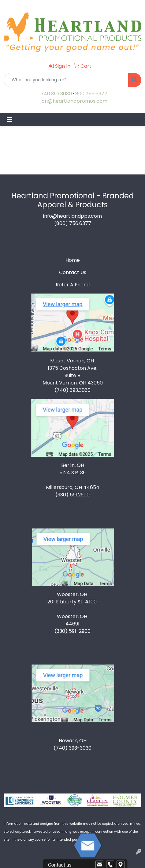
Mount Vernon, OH (73, 361)
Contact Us (73, 272)
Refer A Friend (73, 285)
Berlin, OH (73, 465)
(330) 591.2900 (72, 495)
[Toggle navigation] (9, 120)
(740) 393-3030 (72, 748)
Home (73, 260)
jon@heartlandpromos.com (74, 101)
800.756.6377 (91, 94)
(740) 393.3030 (72, 390)
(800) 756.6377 (73, 223)
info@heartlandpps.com (72, 216)
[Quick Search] (66, 80)
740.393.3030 (56, 94)
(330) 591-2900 (72, 631)
